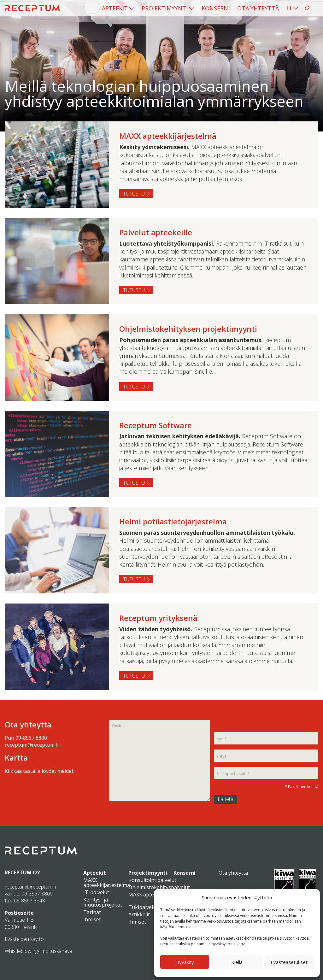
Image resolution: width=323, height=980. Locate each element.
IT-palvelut (96, 892)
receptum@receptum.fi (32, 745)
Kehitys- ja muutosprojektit (103, 902)
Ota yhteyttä (258, 8)
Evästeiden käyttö (24, 939)
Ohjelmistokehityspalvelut (159, 887)
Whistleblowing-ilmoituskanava (38, 951)
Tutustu (134, 194)
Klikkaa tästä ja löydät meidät (39, 771)
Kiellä (237, 962)
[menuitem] (118, 8)
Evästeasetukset (289, 962)
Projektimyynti (165, 8)
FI (289, 8)
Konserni (216, 8)
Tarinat (92, 912)
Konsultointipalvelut (152, 880)
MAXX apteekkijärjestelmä (107, 883)
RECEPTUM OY (22, 872)
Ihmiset (92, 919)
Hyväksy (185, 962)
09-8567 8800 (31, 738)
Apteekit (115, 8)
